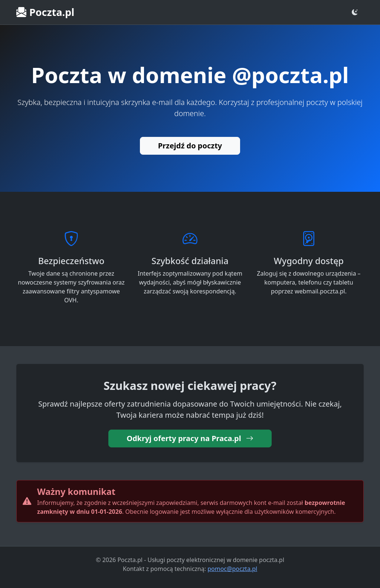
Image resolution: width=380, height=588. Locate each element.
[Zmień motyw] (355, 12)
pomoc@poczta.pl (232, 569)
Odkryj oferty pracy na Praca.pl (190, 438)
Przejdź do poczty (190, 146)
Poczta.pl (45, 12)
